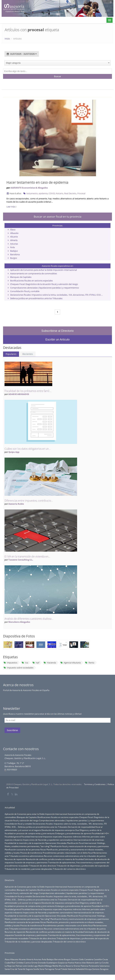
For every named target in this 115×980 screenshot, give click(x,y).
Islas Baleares (88, 963)
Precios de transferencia (31, 853)
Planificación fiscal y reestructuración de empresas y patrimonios (80, 846)
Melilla (55, 966)
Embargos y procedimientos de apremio (73, 833)
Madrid (41, 966)
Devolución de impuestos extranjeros (58, 830)
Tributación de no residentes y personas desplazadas (29, 869)
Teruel (58, 969)
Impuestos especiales (53, 837)
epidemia (43, 193)
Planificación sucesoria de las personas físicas (25, 849)
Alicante (14, 237)
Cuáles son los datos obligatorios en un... (28, 449)
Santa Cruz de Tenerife (15, 969)
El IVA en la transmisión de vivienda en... (27, 556)
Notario (60, 193)
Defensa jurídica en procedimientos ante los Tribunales (36, 298)
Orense (77, 966)
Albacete (14, 233)
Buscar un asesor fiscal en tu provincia (57, 217)
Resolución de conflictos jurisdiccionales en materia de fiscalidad (55, 859)
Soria (42, 969)
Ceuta (105, 959)
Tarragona (50, 969)
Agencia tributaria (70, 663)
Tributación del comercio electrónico (69, 869)
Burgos (14, 258)
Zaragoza (104, 969)
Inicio (7, 39)
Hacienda (50, 663)
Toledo (64, 969)
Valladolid (80, 969)
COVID (52, 193)
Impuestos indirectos (72, 837)
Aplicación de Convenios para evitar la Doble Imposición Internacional (43, 270)
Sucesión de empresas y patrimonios (31, 862)
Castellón (98, 959)
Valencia (72, 969)
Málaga (49, 966)
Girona (34, 963)
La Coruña (104, 963)
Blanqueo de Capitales (21, 277)
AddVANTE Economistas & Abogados (29, 188)
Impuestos (10, 663)
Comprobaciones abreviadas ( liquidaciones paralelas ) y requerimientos (45, 288)
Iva (25, 663)
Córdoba (20, 963)
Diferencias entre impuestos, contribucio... (29, 501)
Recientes (28, 354)
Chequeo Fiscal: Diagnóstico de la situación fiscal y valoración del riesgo (44, 284)
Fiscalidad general (13, 837)
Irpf (36, 663)
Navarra (69, 966)
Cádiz (81, 959)
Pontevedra (94, 966)
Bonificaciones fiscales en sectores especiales (31, 281)
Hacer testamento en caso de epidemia (37, 182)
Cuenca (27, 963)
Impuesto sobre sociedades (18, 668)
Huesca (78, 963)
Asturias (14, 244)
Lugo (36, 966)
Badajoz (14, 251)
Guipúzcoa (63, 963)
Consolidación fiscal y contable (25, 291)
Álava (13, 230)
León (25, 966)
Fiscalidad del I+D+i (100, 833)
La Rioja (8, 966)
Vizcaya (88, 969)
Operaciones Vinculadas (56, 843)
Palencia (84, 966)
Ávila (12, 247)
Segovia (29, 969)
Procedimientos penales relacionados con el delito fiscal (68, 853)
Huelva (71, 963)
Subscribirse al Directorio (57, 331)
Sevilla (36, 969)
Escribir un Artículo (57, 340)
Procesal (81, 193)
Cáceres (75, 959)
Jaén (97, 963)
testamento (32, 193)
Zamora (96, 969)
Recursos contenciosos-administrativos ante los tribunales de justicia (75, 856)
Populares (11, 354)
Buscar (58, 76)
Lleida (30, 966)
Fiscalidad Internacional (32, 837)
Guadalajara (52, 963)
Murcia (62, 966)
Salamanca (105, 966)
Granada (42, 963)
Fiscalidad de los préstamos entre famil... (28, 391)
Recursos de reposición (15, 859)
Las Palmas (17, 966)
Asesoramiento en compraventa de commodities (34, 273)
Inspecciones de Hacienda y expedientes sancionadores (48, 840)
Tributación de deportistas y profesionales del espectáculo (83, 866)
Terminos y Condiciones (95, 784)
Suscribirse (12, 730)
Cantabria (89, 959)
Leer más (11, 207)
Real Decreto (70, 193)
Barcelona (15, 254)
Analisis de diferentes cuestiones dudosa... (29, 619)
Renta (90, 663)
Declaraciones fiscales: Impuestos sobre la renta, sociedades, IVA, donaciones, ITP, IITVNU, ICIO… (56, 295)
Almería (14, 240)
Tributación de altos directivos (43, 866)
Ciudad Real (10, 963)
